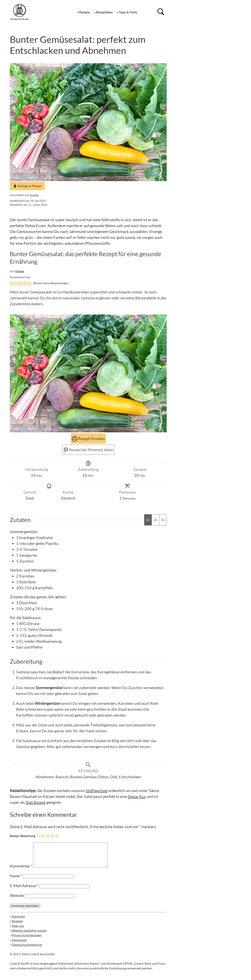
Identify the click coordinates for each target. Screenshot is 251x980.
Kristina (34, 195)
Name (16, 880)
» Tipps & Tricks (127, 12)
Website (17, 900)
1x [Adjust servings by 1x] (148, 520)
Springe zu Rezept (27, 186)
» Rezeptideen (103, 12)
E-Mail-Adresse (24, 890)
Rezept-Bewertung (23, 836)
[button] (12, 283)
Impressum (19, 945)
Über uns (18, 930)
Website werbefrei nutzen (29, 935)
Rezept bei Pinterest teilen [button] (88, 450)
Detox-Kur (137, 796)
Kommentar (21, 871)
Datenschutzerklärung (27, 949)
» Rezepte (84, 12)
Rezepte (17, 926)
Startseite (18, 921)
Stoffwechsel (96, 790)
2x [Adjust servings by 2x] (155, 520)
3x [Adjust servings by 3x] (163, 520)
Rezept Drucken (88, 438)
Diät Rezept (36, 802)
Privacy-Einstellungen (27, 940)
